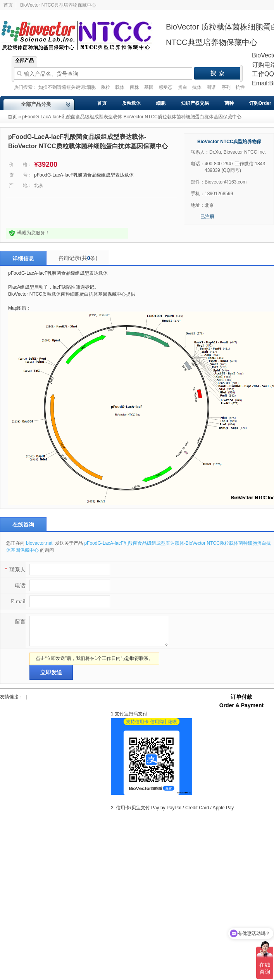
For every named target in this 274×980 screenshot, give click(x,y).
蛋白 (183, 87)
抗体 (197, 87)
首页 (12, 117)
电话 (20, 586)
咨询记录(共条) (78, 258)
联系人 (14, 570)
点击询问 (32, 212)
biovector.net (40, 543)
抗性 (240, 87)
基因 (149, 87)
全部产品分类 (36, 104)
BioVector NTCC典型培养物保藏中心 (58, 5)
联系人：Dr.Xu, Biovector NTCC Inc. (228, 152)
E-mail (18, 602)
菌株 (135, 87)
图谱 (212, 87)
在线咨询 (23, 525)
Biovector (81, 31)
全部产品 (24, 61)
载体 (120, 87)
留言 (20, 622)
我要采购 (97, 212)
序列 (227, 87)
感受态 (166, 87)
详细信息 (23, 258)
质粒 (106, 87)
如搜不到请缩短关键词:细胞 (68, 87)
